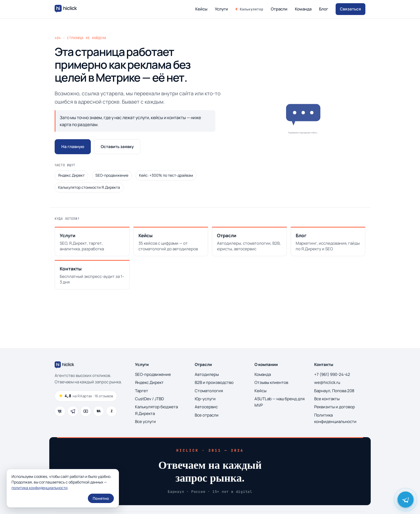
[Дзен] (111, 411)
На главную (73, 147)
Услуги (222, 9)
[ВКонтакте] (60, 411)
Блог (324, 9)
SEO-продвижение (112, 175)
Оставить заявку (117, 147)
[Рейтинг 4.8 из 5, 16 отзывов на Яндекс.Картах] (86, 396)
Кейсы (202, 9)
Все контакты (327, 399)
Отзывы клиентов (271, 382)
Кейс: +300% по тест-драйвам (166, 175)
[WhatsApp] (99, 411)
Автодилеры (207, 374)
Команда (303, 9)
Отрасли (279, 9)
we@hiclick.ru (327, 382)
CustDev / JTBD (149, 399)
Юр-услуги (205, 399)
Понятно (101, 498)
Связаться (350, 9)
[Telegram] (73, 411)
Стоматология (209, 391)
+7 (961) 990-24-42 (332, 374)
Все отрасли (207, 415)
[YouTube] (86, 411)
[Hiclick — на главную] (66, 9)
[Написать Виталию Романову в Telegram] (406, 500)
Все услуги (145, 422)
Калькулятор (252, 9)
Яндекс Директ (71, 175)
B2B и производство (214, 382)
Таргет (142, 391)
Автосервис (206, 407)
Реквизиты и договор (335, 407)
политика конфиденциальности (40, 488)
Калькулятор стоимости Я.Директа (89, 187)
